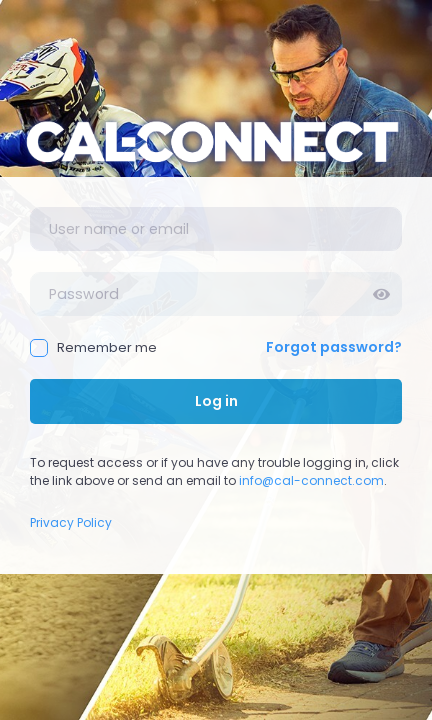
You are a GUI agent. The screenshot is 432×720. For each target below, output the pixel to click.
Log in (216, 401)
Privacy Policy (71, 522)
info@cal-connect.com (311, 480)
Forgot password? (334, 347)
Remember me (93, 347)
